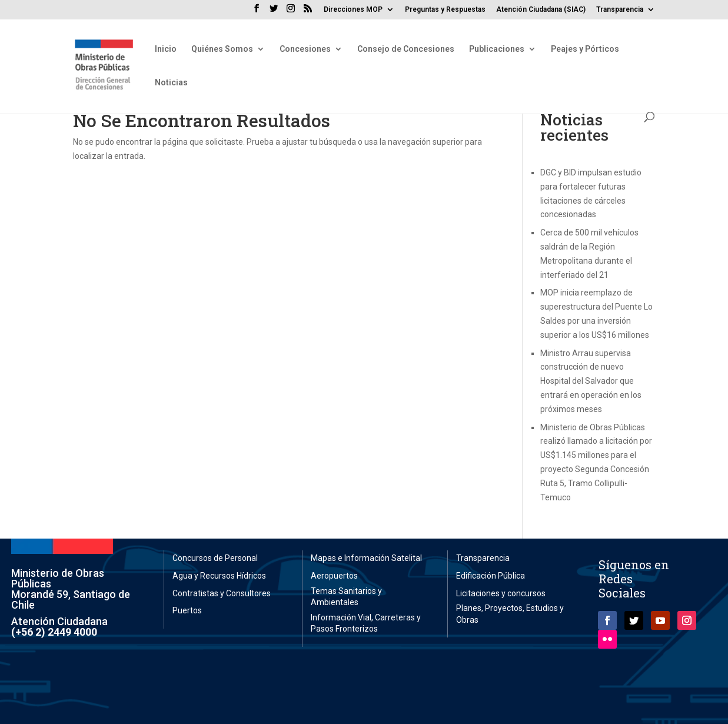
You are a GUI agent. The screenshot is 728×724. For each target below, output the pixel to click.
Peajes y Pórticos (585, 49)
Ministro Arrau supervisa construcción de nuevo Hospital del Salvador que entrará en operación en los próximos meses (591, 381)
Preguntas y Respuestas (445, 10)
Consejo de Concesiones (406, 49)
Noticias (171, 83)
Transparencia (620, 10)
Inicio (166, 49)
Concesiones (305, 49)
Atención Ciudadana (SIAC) (541, 10)
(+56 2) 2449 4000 (54, 632)
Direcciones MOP (353, 10)
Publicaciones (497, 49)
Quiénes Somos (222, 49)
